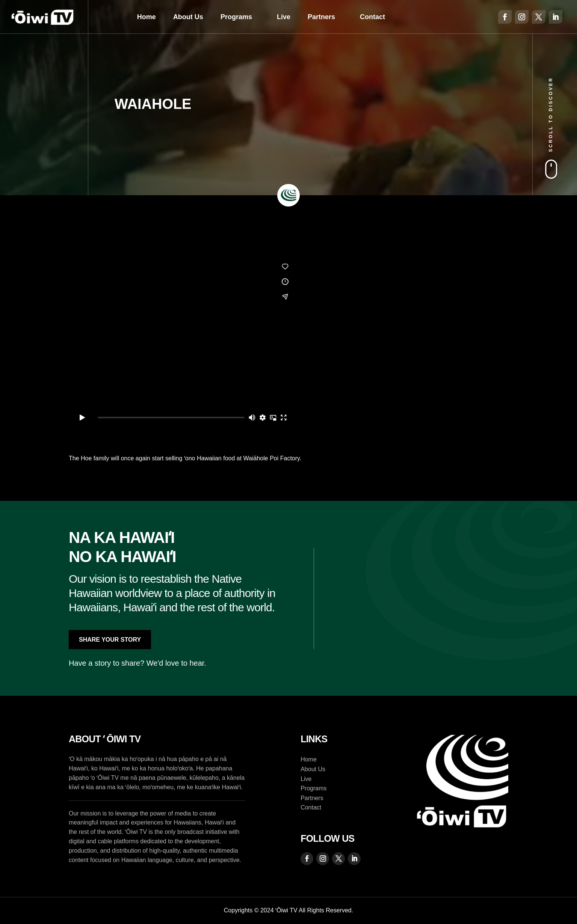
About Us (188, 17)
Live (284, 17)
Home (147, 17)
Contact (372, 17)
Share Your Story (110, 640)
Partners (321, 17)
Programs (236, 17)
